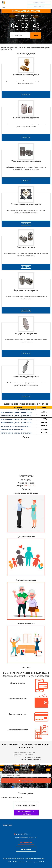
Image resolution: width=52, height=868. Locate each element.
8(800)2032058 (39, 3)
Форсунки (22, 764)
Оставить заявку (26, 842)
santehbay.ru (20, 859)
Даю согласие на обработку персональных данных (26, 787)
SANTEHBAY (7, 825)
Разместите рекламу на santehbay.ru (26, 812)
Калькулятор (39, 6)
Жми (36, 35)
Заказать (26, 94)
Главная (15, 764)
